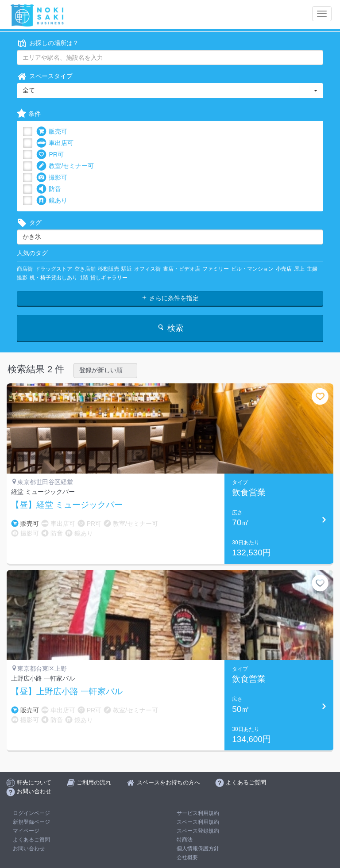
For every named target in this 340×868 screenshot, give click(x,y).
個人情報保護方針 (198, 849)
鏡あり (52, 201)
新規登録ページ (31, 822)
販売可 (52, 132)
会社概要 (187, 857)
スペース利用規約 (198, 822)
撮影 (22, 278)
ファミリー (216, 269)
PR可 (50, 155)
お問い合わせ (29, 849)
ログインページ (31, 813)
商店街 (25, 269)
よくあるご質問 (31, 840)
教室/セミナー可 (65, 166)
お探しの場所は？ (48, 43)
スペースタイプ (45, 76)
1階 (84, 278)
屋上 (299, 269)
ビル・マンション (252, 269)
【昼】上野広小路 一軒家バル (67, 692)
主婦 (312, 269)
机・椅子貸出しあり (54, 278)
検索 (170, 328)
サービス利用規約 (198, 813)
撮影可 (52, 178)
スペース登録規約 (198, 831)
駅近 (127, 269)
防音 (49, 189)
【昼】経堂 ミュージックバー (67, 505)
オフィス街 (147, 269)
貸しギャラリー (109, 278)
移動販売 (108, 269)
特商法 (185, 840)
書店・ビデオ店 (182, 269)
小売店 (284, 269)
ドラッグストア (54, 269)
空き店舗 (85, 269)
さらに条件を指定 (170, 298)
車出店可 (55, 143)
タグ (29, 223)
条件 (29, 114)
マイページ (26, 831)
